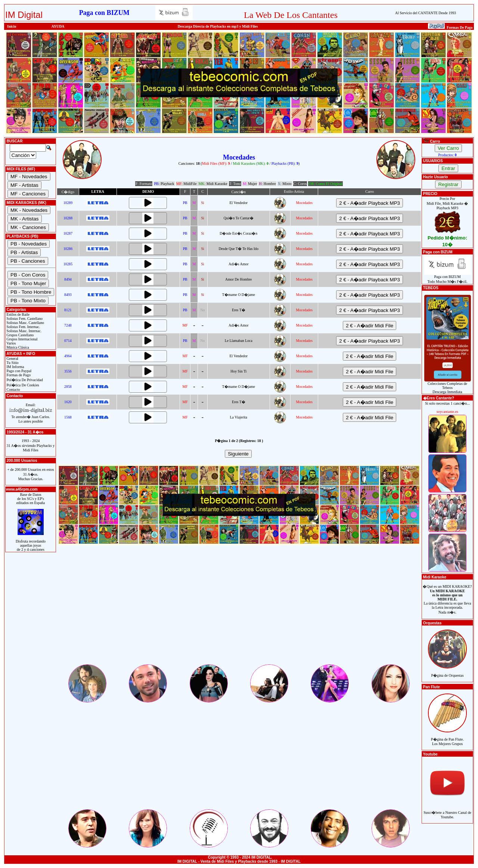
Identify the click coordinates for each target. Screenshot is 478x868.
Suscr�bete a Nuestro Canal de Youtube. (447, 811)
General (12, 359)
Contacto (13, 390)
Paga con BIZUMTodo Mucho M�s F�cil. (448, 277)
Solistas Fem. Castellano (24, 319)
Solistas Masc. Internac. (24, 331)
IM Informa (15, 367)
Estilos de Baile (18, 314)
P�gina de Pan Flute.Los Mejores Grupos (447, 737)
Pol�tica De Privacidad (24, 380)
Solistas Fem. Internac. (23, 327)
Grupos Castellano (20, 335)
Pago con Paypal (18, 371)
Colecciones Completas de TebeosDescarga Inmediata (448, 386)
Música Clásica (17, 347)
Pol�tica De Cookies (22, 385)
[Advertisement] (239, 611)
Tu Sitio (12, 363)
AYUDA (58, 26)
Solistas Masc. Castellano (25, 323)
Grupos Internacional (22, 339)
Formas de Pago (18, 375)
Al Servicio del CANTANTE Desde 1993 (426, 13)
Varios (11, 343)
